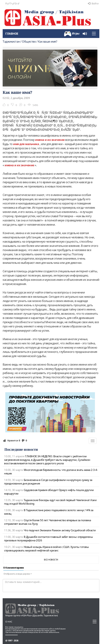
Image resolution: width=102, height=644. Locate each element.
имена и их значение (50, 140)
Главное (12, 34)
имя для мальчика (26, 144)
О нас (9, 622)
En (16, 3)
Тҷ (11, 3)
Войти (93, 3)
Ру (7, 3)
